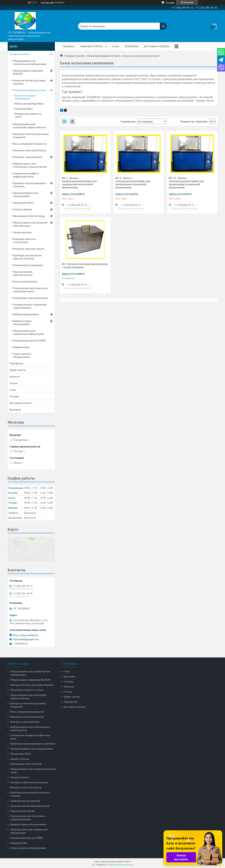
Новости (15, 377)
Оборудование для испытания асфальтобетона (30, 126)
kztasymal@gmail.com (26, 639)
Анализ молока (22, 232)
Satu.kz (128, 861)
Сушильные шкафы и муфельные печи (26, 175)
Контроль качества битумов (30, 150)
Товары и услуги (91, 46)
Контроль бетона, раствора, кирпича (29, 82)
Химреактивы (21, 347)
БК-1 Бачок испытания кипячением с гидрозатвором (85, 265)
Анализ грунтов (23, 209)
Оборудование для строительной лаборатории (30, 62)
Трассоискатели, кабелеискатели (23, 273)
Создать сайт (47, 2)
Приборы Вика (24, 109)
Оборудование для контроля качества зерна (30, 224)
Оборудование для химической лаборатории (28, 332)
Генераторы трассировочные (30, 298)
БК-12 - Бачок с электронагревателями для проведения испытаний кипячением (186, 183)
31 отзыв (170, 2)
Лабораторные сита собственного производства (30, 165)
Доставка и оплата (157, 46)
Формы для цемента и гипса (28, 115)
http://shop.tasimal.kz (26, 635)
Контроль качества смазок (29, 249)
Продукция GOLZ (23, 203)
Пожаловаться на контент (121, 865)
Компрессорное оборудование (22, 322)
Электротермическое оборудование (26, 194)
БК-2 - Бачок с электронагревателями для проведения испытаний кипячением (133, 183)
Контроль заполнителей (28, 157)
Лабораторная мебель (26, 314)
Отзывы (14, 396)
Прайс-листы (18, 370)
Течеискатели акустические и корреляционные (30, 290)
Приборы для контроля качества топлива (27, 257)
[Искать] (163, 24)
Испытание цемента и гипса (104, 56)
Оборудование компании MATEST (28, 72)
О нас (116, 46)
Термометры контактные (28, 265)
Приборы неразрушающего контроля (30, 185)
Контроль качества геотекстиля (24, 240)
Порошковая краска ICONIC (30, 340)
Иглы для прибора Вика (29, 104)
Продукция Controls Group (29, 216)
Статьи (14, 383)
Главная (69, 46)
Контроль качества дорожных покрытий (31, 135)
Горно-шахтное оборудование (22, 355)
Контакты (132, 46)
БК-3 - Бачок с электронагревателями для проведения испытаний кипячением (79, 183)
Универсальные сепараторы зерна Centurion (30, 306)
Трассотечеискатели (25, 281)
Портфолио (17, 363)
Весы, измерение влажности (30, 144)
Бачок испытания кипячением (25, 97)
